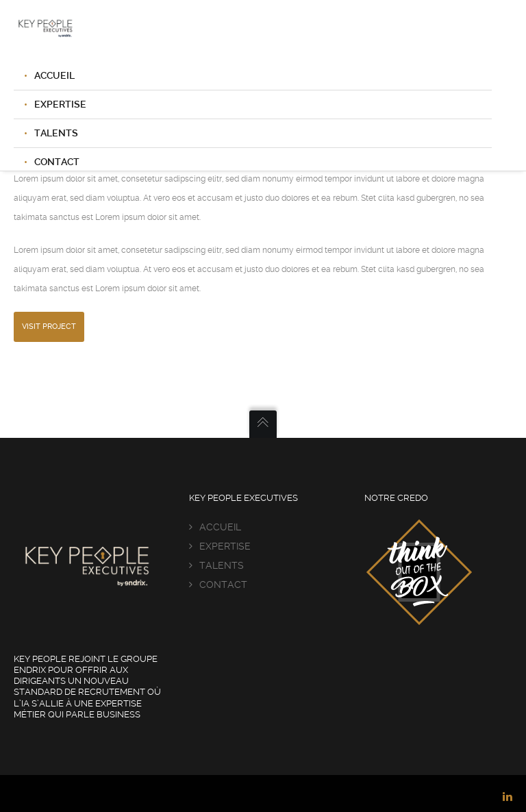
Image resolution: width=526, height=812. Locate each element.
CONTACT (223, 585)
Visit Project (49, 327)
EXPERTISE (60, 104)
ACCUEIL (54, 75)
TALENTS (56, 133)
